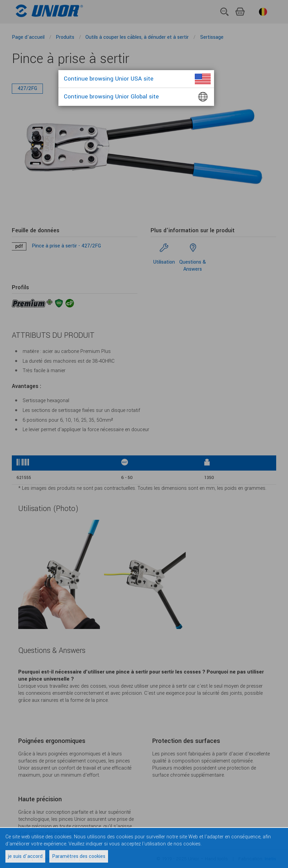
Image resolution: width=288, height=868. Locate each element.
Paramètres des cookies (79, 856)
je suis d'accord (25, 856)
